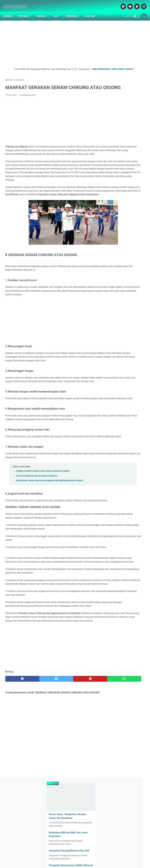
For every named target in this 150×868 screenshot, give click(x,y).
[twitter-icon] (135, 4)
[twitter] (40, 754)
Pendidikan (73, 12)
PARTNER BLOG (95, 857)
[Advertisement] (52, 42)
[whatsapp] (87, 754)
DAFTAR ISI (53, 857)
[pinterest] (63, 754)
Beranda (10, 12)
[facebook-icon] (121, 4)
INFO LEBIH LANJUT (59, 70)
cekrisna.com (91, 863)
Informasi (26, 12)
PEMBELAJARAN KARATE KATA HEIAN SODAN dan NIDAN (43, 520)
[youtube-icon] (128, 4)
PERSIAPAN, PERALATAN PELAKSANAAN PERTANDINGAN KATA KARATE (50, 529)
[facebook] (17, 754)
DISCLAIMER (79, 857)
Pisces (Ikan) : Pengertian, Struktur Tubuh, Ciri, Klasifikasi (125, 51)
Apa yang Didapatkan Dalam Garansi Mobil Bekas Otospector (127, 242)
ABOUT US (66, 857)
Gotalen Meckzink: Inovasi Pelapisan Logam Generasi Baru (126, 270)
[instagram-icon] (142, 4)
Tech (57, 12)
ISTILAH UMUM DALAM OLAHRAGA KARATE (36, 525)
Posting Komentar (28, 103)
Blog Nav (92, 12)
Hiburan (43, 12)
